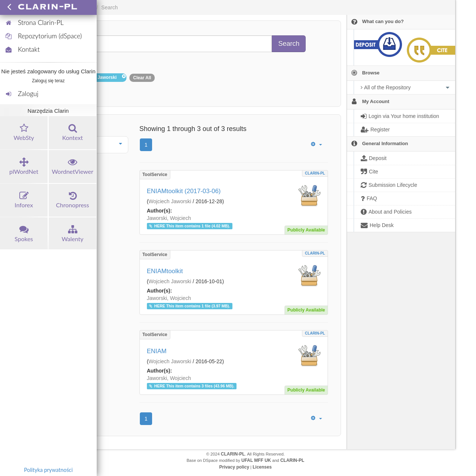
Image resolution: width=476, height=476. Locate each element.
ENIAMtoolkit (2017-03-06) (184, 191)
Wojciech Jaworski (170, 201)
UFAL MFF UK (256, 460)
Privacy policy (234, 467)
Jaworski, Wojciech (169, 218)
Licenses (262, 467)
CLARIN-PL (315, 173)
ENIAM (157, 351)
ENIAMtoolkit (165, 271)
